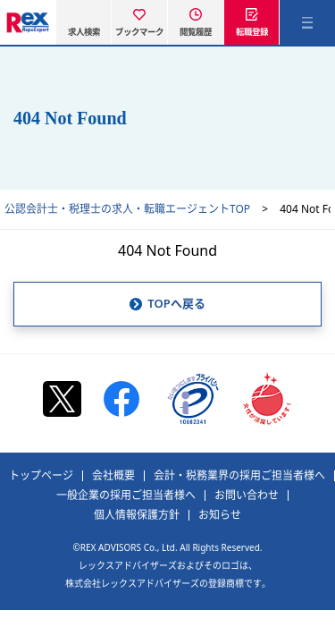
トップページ (41, 476)
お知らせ (220, 515)
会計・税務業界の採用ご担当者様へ (239, 476)
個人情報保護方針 (137, 515)
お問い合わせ (247, 496)
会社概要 (113, 476)
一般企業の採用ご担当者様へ (126, 496)
